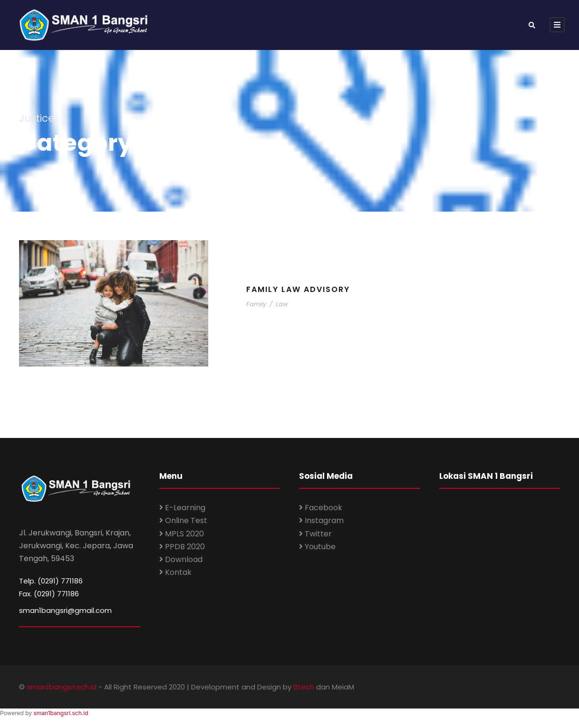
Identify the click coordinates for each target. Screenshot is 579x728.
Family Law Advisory (298, 289)
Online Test (183, 520)
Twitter (315, 534)
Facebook (321, 508)
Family (256, 304)
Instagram (321, 520)
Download (181, 559)
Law (282, 304)
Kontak (175, 572)
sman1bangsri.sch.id (62, 687)
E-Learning (182, 508)
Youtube (317, 547)
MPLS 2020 (182, 534)
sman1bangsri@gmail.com (65, 610)
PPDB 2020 (182, 547)
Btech (304, 687)
